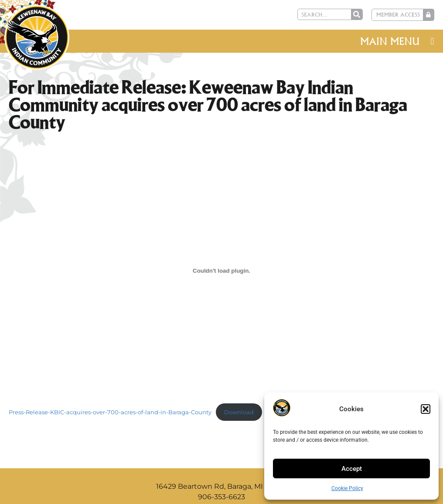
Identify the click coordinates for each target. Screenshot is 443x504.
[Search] (358, 14)
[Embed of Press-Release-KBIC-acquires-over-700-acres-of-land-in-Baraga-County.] (221, 271)
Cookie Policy (347, 488)
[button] (426, 409)
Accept (352, 469)
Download (239, 412)
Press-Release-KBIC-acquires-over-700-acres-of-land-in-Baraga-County (110, 412)
